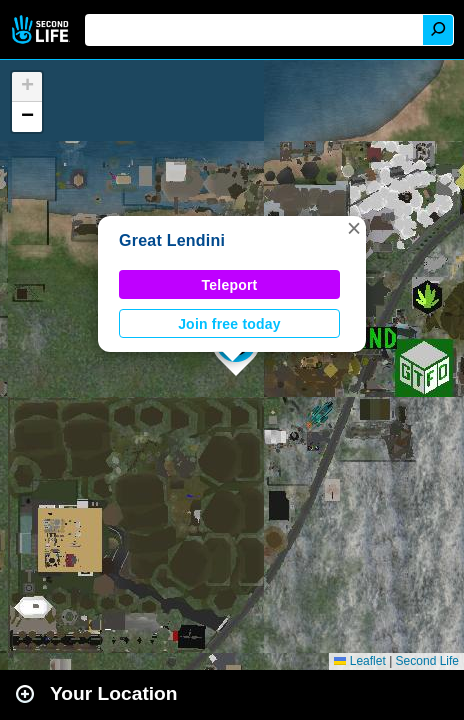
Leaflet (359, 661)
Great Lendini (172, 240)
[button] (354, 228)
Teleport (230, 285)
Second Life (42, 29)
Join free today (229, 324)
